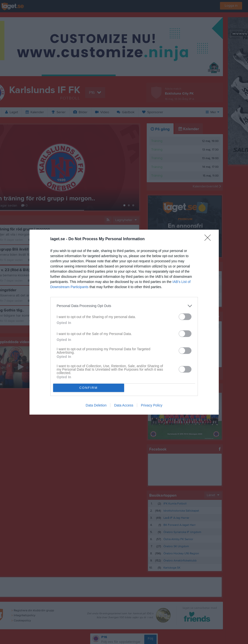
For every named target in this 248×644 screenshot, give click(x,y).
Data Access (124, 405)
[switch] (185, 317)
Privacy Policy (152, 405)
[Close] (209, 239)
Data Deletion (96, 405)
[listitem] (124, 306)
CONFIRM (89, 388)
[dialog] (124, 322)
